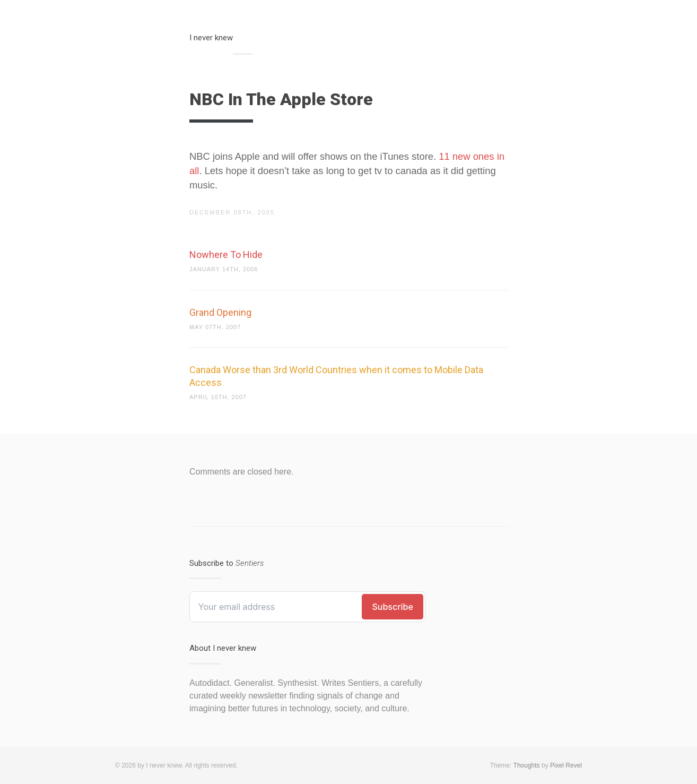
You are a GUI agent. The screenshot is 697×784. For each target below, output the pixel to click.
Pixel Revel (566, 765)
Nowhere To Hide (226, 255)
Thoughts (527, 765)
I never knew (211, 38)
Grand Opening (220, 312)
